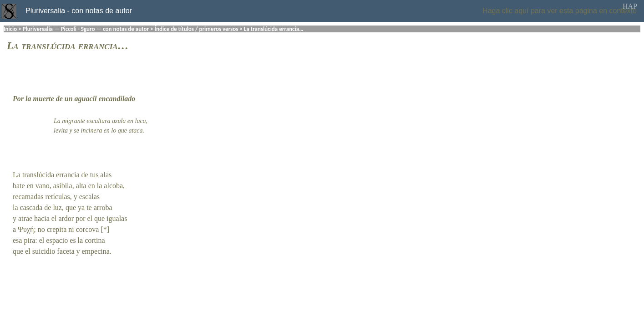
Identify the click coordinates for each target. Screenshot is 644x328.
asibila (63, 186)
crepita (57, 229)
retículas (58, 197)
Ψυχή (26, 229)
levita (61, 131)
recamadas (28, 197)
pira (29, 240)
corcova (88, 229)
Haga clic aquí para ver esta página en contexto (560, 11)
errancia (68, 175)
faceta (66, 251)
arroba (103, 208)
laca (141, 121)
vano (43, 186)
